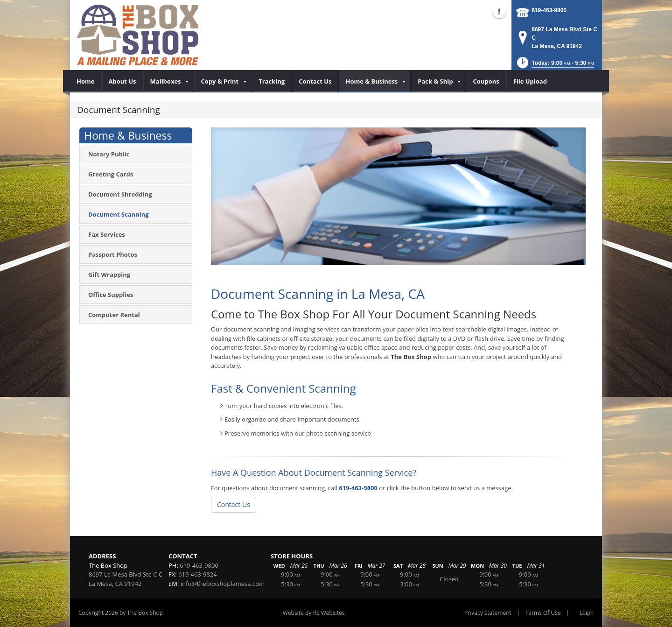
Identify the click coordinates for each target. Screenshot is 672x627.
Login (587, 613)
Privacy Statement (488, 613)
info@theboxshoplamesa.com (223, 584)
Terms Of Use (543, 613)
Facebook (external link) (499, 11)
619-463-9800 (549, 10)
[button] (555, 66)
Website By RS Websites (314, 613)
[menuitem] (86, 81)
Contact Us (234, 504)
